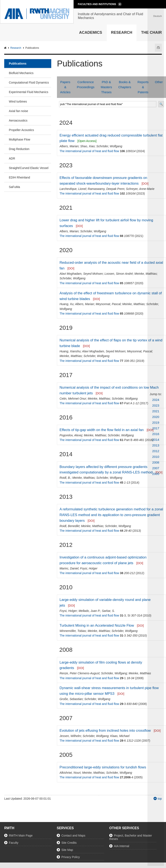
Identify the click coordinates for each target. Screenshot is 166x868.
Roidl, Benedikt (69, 526)
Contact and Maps (73, 836)
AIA (6, 48)
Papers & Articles (65, 87)
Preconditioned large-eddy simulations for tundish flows (103, 767)
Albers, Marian (69, 146)
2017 (156, 428)
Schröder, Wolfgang (109, 146)
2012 (156, 451)
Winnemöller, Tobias (73, 631)
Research (122, 32)
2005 (156, 474)
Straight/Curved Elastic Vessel (29, 168)
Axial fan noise (18, 111)
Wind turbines (18, 101)
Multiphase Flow (20, 139)
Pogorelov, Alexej (71, 435)
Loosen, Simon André (119, 274)
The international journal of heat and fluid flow (89, 151)
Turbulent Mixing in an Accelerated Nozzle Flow (97, 625)
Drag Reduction (19, 149)
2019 (156, 423)
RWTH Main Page (21, 836)
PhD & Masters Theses (106, 87)
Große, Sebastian (71, 699)
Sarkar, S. (108, 611)
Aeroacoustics (18, 120)
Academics (91, 32)
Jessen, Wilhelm (70, 736)
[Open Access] (87, 141)
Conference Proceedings (86, 85)
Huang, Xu (66, 304)
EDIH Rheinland (19, 177)
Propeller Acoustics (21, 130)
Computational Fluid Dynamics (29, 82)
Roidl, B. (65, 478)
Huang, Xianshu (70, 351)
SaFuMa (14, 187)
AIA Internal (121, 846)
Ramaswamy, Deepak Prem (106, 189)
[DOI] (145, 184)
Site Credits (69, 843)
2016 (156, 434)
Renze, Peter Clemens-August (79, 673)
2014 (156, 440)
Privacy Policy (71, 857)
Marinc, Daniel (69, 568)
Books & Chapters (125, 85)
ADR (12, 158)
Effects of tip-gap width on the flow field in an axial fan (102, 430)
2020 (156, 417)
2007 (156, 468)
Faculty (14, 843)
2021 (156, 411)
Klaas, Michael (120, 736)
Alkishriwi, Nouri (70, 773)
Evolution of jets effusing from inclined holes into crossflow (105, 731)
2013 (156, 445)
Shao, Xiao (87, 146)
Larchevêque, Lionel (73, 189)
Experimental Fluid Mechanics (29, 92)
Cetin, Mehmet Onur (73, 399)
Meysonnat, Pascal (108, 304)
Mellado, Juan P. (89, 611)
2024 (156, 400)
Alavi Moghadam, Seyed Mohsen (81, 274)
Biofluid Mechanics (21, 73)
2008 (156, 462)
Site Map (67, 850)
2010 (156, 457)
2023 (156, 405)
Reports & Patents (143, 87)
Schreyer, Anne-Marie (140, 189)
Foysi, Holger (89, 568)
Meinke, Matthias (146, 274)
